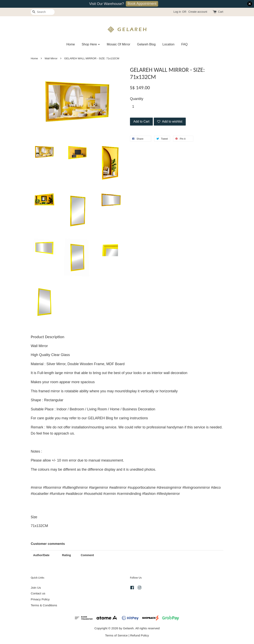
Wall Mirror (51, 58)
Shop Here (91, 44)
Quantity (137, 99)
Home (71, 44)
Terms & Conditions (44, 605)
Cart (221, 12)
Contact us (38, 593)
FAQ (185, 44)
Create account (198, 12)
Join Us (36, 588)
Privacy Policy (40, 599)
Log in (177, 12)
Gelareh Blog (146, 44)
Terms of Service (116, 635)
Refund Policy (140, 635)
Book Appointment (142, 4)
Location (169, 44)
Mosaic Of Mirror (118, 44)
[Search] (43, 12)
